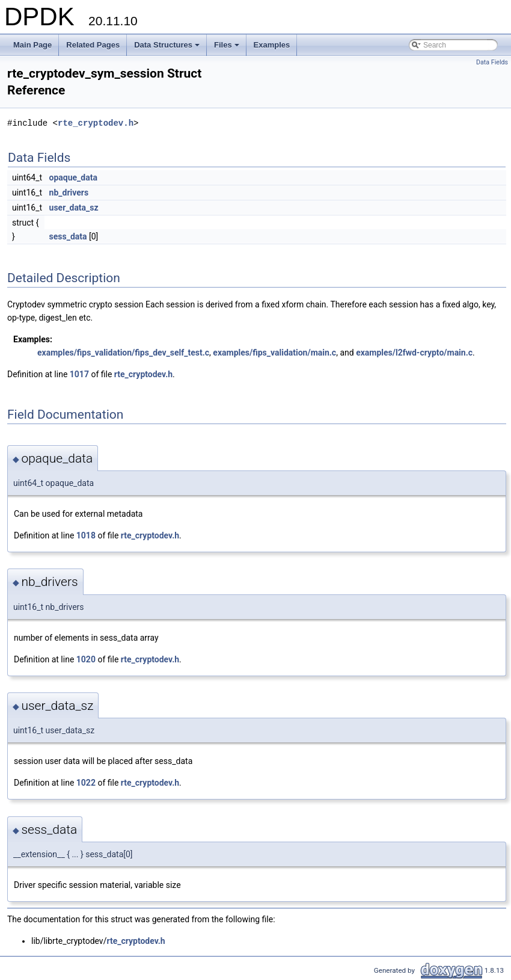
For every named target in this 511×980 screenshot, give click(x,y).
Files (228, 48)
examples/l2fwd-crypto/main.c (414, 353)
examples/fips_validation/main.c (274, 353)
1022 (86, 783)
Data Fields (492, 62)
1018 (86, 535)
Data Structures (168, 48)
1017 (79, 374)
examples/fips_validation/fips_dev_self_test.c (123, 353)
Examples (272, 45)
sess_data (68, 236)
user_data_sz (74, 208)
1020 (86, 659)
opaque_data (73, 177)
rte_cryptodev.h (96, 123)
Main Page (32, 45)
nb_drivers (69, 193)
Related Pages (93, 45)
